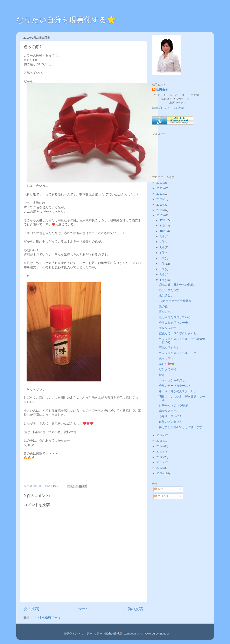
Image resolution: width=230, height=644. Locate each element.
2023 (160, 183)
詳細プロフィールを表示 (168, 108)
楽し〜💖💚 (167, 364)
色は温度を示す (169, 290)
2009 (160, 473)
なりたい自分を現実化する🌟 (66, 20)
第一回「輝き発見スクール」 (178, 391)
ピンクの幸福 (168, 369)
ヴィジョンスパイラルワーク (178, 353)
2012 (160, 457)
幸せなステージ (169, 411)
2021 (160, 194)
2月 (162, 274)
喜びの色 (165, 312)
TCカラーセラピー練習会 (175, 301)
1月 (162, 280)
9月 (162, 236)
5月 (162, 258)
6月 (162, 253)
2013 (160, 452)
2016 (160, 435)
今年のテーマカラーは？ (175, 386)
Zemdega (130, 634)
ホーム (83, 609)
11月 (163, 226)
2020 (160, 199)
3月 (162, 269)
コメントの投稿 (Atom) (45, 617)
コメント (162, 496)
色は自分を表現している (175, 317)
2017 (160, 215)
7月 (162, 247)
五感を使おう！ (169, 348)
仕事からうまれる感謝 (173, 405)
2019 (160, 205)
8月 (162, 242)
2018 (160, 210)
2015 (160, 441)
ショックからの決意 (172, 380)
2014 (160, 446)
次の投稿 (31, 609)
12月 (163, 220)
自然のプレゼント (170, 422)
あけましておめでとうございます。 (182, 427)
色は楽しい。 (168, 295)
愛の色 (163, 306)
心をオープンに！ (170, 416)
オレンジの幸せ (169, 328)
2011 (160, 462)
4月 (162, 264)
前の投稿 (135, 609)
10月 (163, 231)
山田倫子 (162, 89)
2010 (160, 468)
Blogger (164, 634)
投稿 (159, 489)
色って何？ (166, 359)
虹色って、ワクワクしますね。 (179, 333)
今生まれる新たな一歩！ (175, 323)
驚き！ (163, 375)
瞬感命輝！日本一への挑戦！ (178, 285)
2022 (160, 188)
